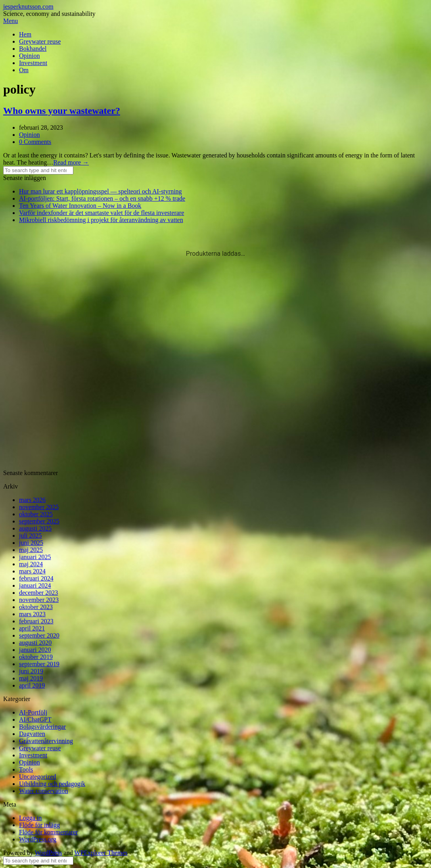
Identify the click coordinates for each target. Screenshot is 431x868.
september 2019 (39, 664)
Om (24, 70)
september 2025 (39, 521)
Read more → (71, 162)
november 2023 (39, 600)
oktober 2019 (36, 657)
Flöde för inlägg (39, 825)
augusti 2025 (35, 528)
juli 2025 (30, 536)
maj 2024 (31, 564)
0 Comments (35, 142)
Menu (11, 21)
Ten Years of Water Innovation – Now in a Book (80, 206)
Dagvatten (32, 734)
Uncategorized (37, 777)
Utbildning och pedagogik (52, 784)
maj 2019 (31, 678)
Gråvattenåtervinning (46, 741)
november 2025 (39, 507)
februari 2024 (36, 578)
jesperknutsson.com (28, 7)
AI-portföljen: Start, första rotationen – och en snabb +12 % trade (102, 198)
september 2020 (39, 635)
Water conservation (44, 791)
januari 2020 (35, 650)
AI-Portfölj (33, 712)
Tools (26, 769)
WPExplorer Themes (101, 853)
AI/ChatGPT (35, 720)
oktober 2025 (36, 514)
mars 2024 (32, 571)
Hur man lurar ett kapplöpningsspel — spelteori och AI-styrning (101, 191)
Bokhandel (33, 49)
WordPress (49, 853)
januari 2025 (35, 557)
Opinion (29, 56)
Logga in (30, 818)
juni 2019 (31, 671)
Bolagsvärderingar (42, 727)
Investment (33, 63)
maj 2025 (31, 550)
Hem (25, 34)
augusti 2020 (35, 643)
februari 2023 (36, 621)
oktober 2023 (36, 607)
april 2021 (32, 628)
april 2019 (32, 685)
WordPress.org (38, 839)
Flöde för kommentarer (48, 832)
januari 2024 (35, 585)
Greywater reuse (40, 41)
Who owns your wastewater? (62, 111)
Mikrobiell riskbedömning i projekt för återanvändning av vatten (101, 220)
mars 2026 (32, 500)
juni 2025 (31, 543)
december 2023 (38, 593)
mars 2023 (32, 614)
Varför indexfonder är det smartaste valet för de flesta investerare (102, 213)
